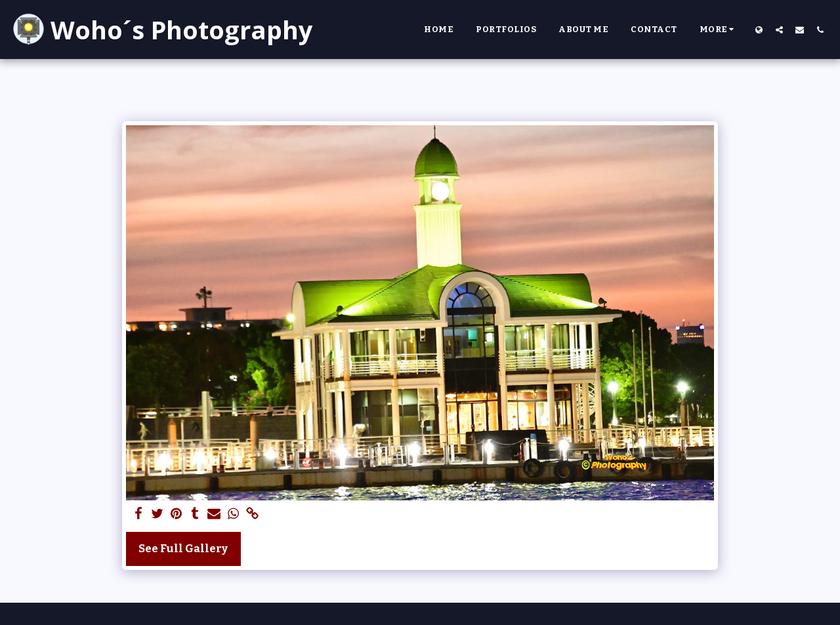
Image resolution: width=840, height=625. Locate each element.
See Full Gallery (183, 549)
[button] (779, 30)
